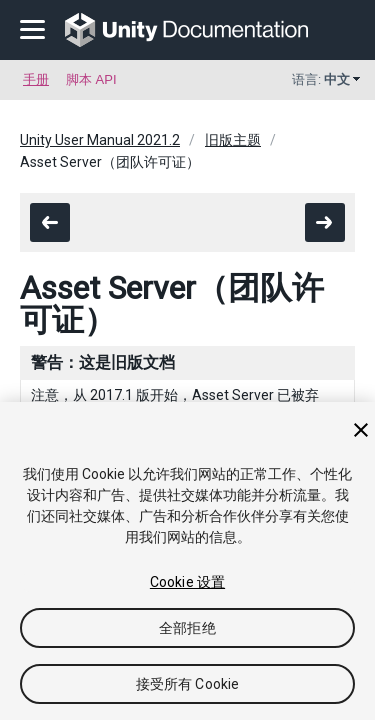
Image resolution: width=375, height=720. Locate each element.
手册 (36, 79)
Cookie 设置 (187, 582)
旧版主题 (233, 140)
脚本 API (91, 79)
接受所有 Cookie (188, 684)
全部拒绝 (187, 628)
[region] (187, 561)
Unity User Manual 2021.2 (100, 140)
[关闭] (361, 430)
